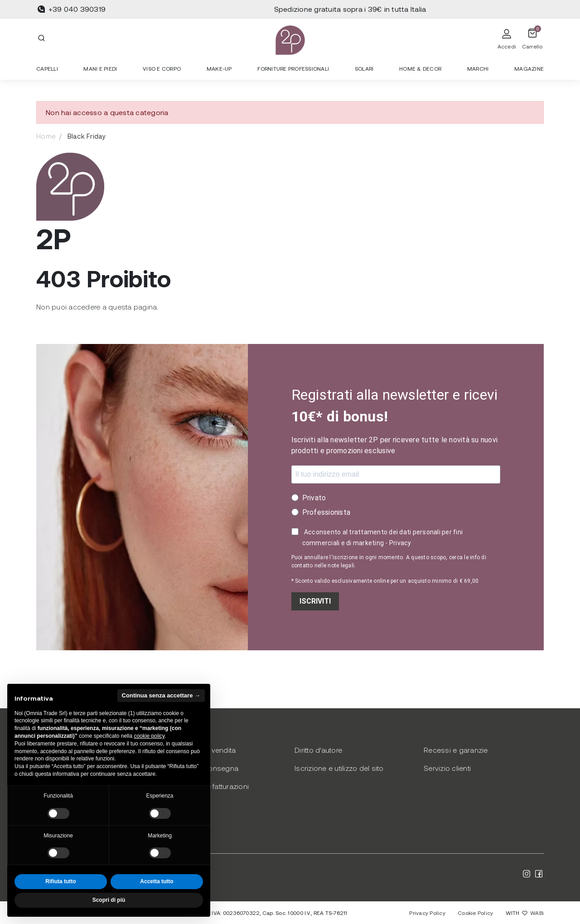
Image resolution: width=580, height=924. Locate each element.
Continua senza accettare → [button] (161, 695)
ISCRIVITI (315, 601)
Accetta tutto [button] (157, 881)
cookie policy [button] (149, 736)
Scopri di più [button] (109, 900)
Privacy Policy (427, 913)
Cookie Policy (475, 913)
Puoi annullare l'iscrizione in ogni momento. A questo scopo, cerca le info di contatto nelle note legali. (389, 561)
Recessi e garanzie (456, 750)
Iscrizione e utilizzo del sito (339, 768)
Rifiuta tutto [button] (60, 881)
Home (46, 136)
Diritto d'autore (318, 750)
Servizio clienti (447, 768)
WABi (537, 913)
